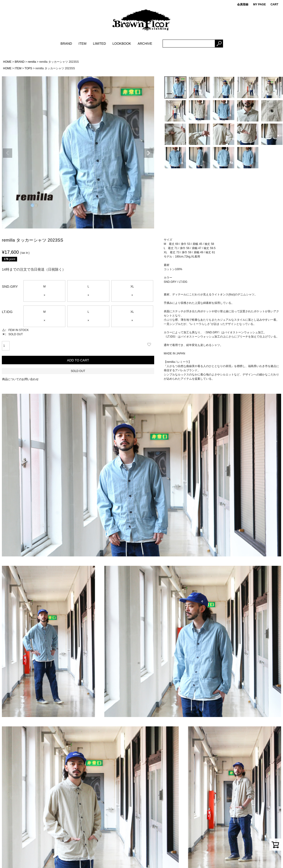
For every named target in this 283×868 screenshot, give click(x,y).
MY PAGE (259, 4)
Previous (7, 153)
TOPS (28, 68)
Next (149, 153)
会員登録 (243, 4)
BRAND (66, 44)
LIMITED (99, 44)
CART (274, 4)
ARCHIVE (145, 44)
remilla (32, 62)
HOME (7, 62)
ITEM (82, 44)
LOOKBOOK (122, 44)
